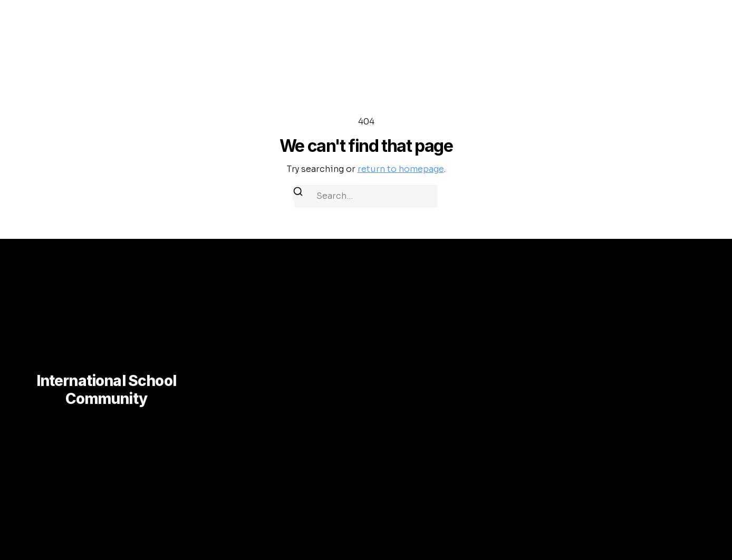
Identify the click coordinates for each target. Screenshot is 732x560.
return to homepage (401, 169)
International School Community (106, 390)
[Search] (298, 193)
